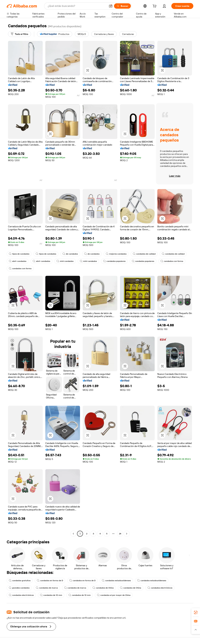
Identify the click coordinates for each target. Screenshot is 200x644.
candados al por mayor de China (114, 595)
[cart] (155, 6)
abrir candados (18, 261)
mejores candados (116, 254)
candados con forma (172, 261)
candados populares (114, 261)
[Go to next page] (127, 534)
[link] (196, 612)
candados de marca (47, 588)
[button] (111, 6)
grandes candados (19, 588)
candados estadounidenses (116, 581)
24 (120, 534)
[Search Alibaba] (77, 6)
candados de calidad (144, 254)
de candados (70, 254)
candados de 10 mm (51, 595)
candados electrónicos (160, 588)
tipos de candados (19, 254)
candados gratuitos (20, 581)
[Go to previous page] (73, 534)
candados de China (103, 588)
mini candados (65, 261)
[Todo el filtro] (19, 34)
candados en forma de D (50, 581)
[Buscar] (122, 6)
